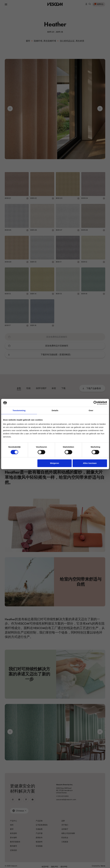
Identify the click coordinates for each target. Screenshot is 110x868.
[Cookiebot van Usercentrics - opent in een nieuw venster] (95, 403)
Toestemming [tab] (19, 410)
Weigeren (55, 463)
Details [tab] (55, 410)
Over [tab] (91, 410)
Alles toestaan (90, 463)
